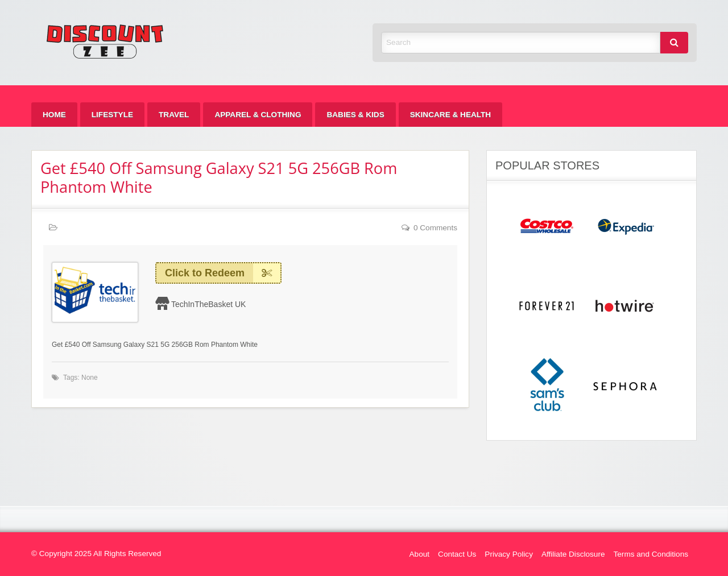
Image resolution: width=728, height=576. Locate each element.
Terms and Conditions (651, 554)
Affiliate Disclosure (573, 554)
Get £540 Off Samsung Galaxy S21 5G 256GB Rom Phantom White (219, 177)
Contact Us (457, 554)
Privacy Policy (509, 554)
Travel (174, 115)
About (420, 554)
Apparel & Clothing (258, 115)
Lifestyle (112, 115)
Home (54, 115)
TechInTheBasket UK (209, 304)
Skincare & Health (450, 115)
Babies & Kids (355, 115)
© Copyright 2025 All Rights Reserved (96, 554)
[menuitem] (54, 115)
